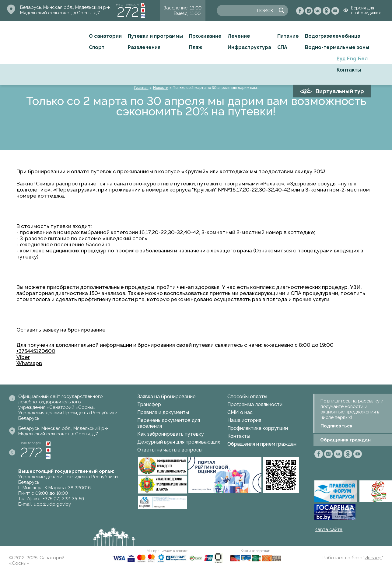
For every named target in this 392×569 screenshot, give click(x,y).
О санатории (105, 36)
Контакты (349, 70)
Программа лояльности (255, 404)
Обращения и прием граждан (262, 444)
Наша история (244, 420)
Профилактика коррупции (258, 428)
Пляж (196, 47)
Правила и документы (163, 412)
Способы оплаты (247, 397)
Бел (363, 59)
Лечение (239, 36)
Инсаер (373, 558)
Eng (352, 59)
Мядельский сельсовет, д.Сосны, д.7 (60, 13)
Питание (288, 36)
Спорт (97, 47)
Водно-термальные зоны (337, 47)
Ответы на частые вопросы (170, 450)
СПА (282, 47)
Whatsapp (29, 363)
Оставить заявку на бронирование (61, 330)
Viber (23, 357)
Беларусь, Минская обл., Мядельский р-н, (66, 7)
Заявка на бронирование (166, 397)
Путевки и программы (155, 36)
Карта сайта (329, 529)
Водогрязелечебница (333, 36)
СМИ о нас (240, 412)
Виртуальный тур (340, 91)
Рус (341, 59)
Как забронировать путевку (171, 434)
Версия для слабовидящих (366, 10)
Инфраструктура (249, 47)
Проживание (205, 36)
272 (128, 12)
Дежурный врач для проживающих (179, 442)
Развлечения (144, 47)
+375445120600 (36, 351)
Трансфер (149, 404)
